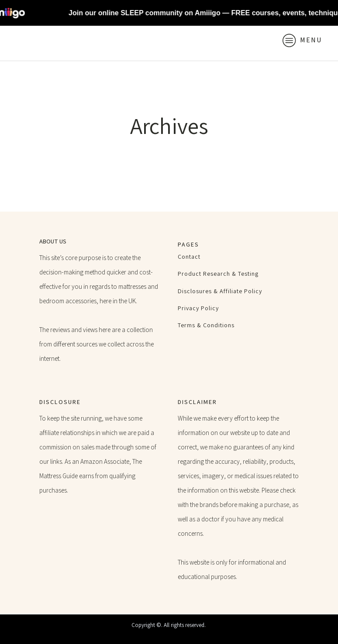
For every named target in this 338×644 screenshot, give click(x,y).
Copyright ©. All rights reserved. (169, 625)
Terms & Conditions (206, 325)
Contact (189, 257)
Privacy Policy (198, 308)
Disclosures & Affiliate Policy (220, 291)
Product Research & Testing (218, 274)
